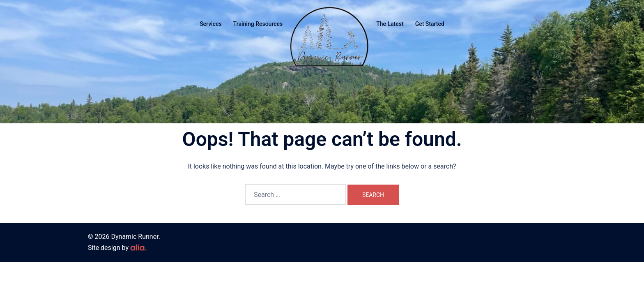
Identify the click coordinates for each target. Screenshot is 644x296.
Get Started (430, 24)
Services (211, 24)
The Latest (390, 24)
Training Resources (258, 24)
